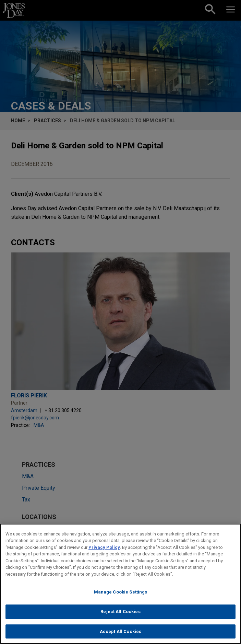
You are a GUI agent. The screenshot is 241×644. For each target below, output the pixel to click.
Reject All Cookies (120, 617)
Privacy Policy (104, 552)
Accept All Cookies (120, 637)
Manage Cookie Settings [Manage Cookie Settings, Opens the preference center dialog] (121, 597)
